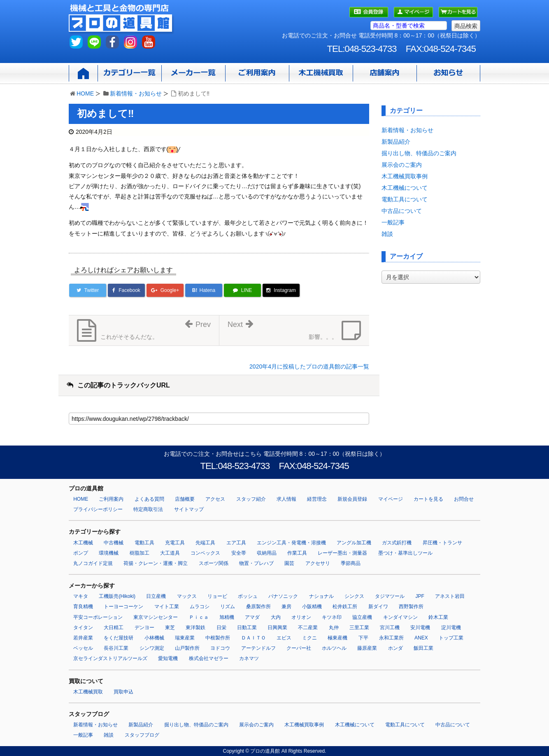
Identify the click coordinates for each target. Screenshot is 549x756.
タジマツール (390, 596)
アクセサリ (318, 563)
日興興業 (277, 628)
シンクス (354, 596)
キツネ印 (332, 617)
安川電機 (420, 628)
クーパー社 (299, 648)
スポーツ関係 (214, 563)
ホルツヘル (334, 648)
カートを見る (428, 499)
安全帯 (239, 553)
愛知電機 (168, 658)
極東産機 (337, 638)
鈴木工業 (438, 617)
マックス (187, 596)
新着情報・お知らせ (136, 93)
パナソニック (283, 596)
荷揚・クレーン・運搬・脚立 (156, 563)
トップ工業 (451, 638)
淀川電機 (451, 628)
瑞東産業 (185, 638)
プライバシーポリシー (98, 509)
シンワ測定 (152, 648)
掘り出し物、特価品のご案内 (419, 153)
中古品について (402, 211)
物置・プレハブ (256, 563)
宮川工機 (390, 628)
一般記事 (393, 222)
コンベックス (205, 553)
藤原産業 (367, 648)
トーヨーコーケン (123, 607)
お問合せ (464, 499)
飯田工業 (423, 648)
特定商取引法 (148, 509)
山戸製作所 (187, 648)
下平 (363, 638)
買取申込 (123, 692)
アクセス (215, 499)
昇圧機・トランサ (442, 543)
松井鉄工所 (345, 607)
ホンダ (395, 648)
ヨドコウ (220, 648)
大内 (276, 617)
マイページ (391, 499)
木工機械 (83, 543)
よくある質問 (149, 499)
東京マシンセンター (156, 617)
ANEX (421, 638)
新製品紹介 (396, 142)
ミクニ (309, 638)
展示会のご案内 (402, 165)
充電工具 (175, 543)
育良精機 (83, 607)
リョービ (217, 596)
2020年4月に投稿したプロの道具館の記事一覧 (309, 366)
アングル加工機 (354, 543)
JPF (420, 596)
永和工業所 (391, 638)
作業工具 (297, 553)
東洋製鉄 (195, 628)
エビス (284, 638)
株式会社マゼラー (209, 658)
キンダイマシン (400, 617)
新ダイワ (378, 607)
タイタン (83, 628)
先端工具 (205, 543)
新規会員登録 (352, 499)
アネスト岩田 (450, 596)
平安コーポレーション (98, 617)
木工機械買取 (88, 692)
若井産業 (83, 638)
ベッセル (83, 648)
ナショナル (321, 596)
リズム (228, 607)
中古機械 (114, 543)
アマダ (252, 617)
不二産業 (308, 628)
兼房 (286, 607)
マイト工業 (167, 607)
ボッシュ (248, 596)
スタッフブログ (142, 735)
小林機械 (154, 638)
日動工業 (247, 628)
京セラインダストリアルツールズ (110, 658)
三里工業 (359, 628)
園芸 (289, 563)
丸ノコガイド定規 (93, 563)
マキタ (81, 596)
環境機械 (109, 553)
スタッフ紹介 (251, 499)
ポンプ (81, 553)
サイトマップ (189, 509)
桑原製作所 (258, 607)
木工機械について (405, 188)
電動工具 (144, 543)
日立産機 (156, 596)
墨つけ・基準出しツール (405, 553)
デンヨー (144, 628)
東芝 (170, 628)
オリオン (301, 617)
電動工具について (405, 199)
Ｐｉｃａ (199, 617)
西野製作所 (411, 607)
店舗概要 (185, 499)
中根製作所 (218, 638)
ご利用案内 (111, 499)
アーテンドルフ (258, 648)
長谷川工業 (116, 648)
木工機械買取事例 (405, 176)
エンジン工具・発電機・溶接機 (291, 543)
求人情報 (286, 499)
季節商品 (351, 563)
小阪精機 (312, 607)
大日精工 (114, 628)
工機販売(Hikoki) (117, 596)
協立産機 (362, 617)
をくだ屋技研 (119, 638)
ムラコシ (200, 607)
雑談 (387, 234)
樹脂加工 (140, 553)
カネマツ (249, 658)
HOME (85, 93)
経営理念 (317, 499)
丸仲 (334, 628)
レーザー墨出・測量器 (342, 553)
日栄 (221, 628)
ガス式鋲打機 (397, 543)
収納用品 (267, 553)
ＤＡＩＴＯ (254, 638)
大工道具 (170, 553)
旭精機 (227, 617)
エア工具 (236, 543)
